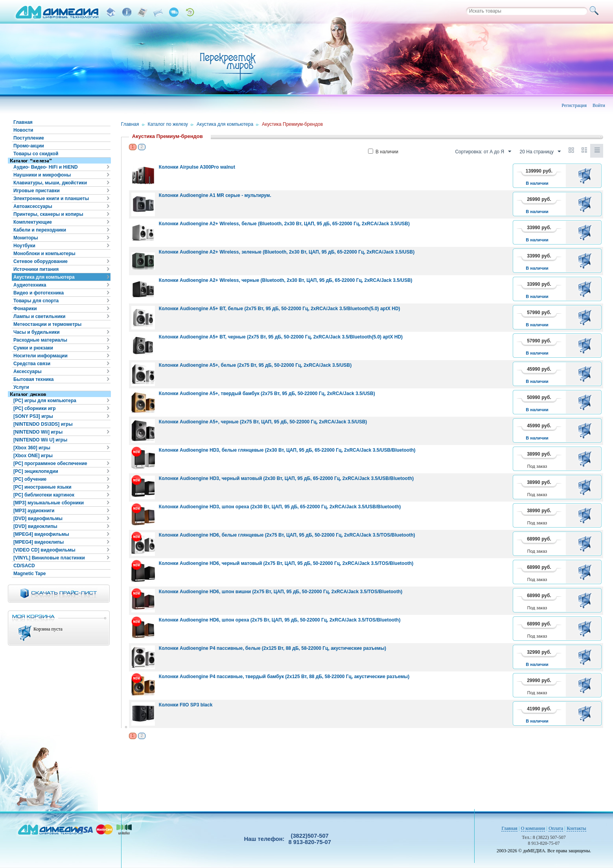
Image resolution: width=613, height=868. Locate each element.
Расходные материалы (40, 340)
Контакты (576, 828)
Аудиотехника (30, 285)
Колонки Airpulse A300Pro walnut (197, 167)
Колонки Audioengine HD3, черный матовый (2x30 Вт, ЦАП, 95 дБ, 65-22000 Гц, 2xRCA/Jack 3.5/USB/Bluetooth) (286, 478)
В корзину (586, 176)
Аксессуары (28, 371)
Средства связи (32, 364)
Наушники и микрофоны (42, 175)
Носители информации (40, 356)
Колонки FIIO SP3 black (186, 705)
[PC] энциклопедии (36, 471)
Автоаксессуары (33, 206)
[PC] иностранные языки (42, 487)
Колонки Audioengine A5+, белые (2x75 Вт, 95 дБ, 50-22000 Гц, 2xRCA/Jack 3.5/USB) (255, 365)
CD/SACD (24, 566)
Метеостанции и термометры (47, 324)
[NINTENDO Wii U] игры (40, 440)
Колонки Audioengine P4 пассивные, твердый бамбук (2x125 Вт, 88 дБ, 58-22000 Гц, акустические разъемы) (284, 677)
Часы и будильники (37, 332)
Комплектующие (33, 222)
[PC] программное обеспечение (50, 463)
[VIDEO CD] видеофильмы (44, 550)
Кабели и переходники (40, 230)
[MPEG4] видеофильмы (41, 534)
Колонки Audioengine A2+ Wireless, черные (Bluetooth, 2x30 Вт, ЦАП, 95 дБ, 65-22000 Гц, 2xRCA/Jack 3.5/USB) (286, 280)
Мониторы (26, 238)
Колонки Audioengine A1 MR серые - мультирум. (215, 195)
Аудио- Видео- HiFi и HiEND (46, 167)
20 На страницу (540, 152)
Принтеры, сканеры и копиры (48, 214)
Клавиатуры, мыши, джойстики (50, 183)
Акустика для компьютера (44, 277)
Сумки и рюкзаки (33, 348)
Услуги (21, 387)
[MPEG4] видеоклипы (39, 542)
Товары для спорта (36, 301)
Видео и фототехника (39, 293)
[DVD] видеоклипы (35, 526)
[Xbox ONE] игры (33, 456)
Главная (23, 122)
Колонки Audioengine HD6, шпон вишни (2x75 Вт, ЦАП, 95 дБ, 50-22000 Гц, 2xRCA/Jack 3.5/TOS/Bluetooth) (281, 592)
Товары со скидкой (36, 154)
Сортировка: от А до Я (483, 152)
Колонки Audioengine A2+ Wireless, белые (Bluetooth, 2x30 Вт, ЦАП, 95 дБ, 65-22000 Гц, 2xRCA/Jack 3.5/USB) (284, 224)
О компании (533, 828)
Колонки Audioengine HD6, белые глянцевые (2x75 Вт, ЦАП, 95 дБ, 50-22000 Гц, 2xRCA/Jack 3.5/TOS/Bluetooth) (287, 535)
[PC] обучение (30, 479)
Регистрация (574, 105)
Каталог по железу (168, 124)
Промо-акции (29, 146)
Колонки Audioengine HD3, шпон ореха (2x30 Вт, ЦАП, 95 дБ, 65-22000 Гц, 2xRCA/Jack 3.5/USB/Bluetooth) (280, 507)
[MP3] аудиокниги (34, 511)
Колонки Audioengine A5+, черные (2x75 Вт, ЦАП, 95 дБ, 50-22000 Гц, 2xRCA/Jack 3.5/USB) (263, 422)
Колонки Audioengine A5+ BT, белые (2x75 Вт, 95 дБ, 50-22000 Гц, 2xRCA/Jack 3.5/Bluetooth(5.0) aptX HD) (280, 309)
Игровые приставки (37, 191)
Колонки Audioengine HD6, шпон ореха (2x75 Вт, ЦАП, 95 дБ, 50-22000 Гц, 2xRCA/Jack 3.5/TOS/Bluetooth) (280, 620)
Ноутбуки (24, 246)
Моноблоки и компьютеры (44, 254)
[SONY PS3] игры (33, 416)
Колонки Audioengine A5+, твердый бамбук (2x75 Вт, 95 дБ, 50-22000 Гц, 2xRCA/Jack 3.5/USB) (267, 394)
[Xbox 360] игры (32, 448)
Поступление (29, 138)
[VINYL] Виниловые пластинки (49, 558)
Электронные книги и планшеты (51, 199)
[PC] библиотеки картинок (44, 495)
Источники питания (36, 269)
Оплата (556, 828)
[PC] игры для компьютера (45, 401)
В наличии (383, 152)
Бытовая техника (34, 379)
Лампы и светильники (39, 316)
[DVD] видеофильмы (38, 519)
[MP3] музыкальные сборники (49, 503)
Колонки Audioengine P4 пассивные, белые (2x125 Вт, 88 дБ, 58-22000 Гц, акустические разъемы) (272, 648)
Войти (599, 105)
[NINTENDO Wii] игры (38, 432)
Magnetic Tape (29, 574)
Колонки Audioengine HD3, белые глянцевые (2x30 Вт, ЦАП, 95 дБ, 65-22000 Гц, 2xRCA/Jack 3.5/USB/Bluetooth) (287, 450)
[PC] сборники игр (35, 408)
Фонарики (25, 309)
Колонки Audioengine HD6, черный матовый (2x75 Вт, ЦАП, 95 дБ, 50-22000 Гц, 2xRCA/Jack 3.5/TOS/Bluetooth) (286, 563)
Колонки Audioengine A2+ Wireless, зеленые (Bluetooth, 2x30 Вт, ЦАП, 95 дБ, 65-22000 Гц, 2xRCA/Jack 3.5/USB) (287, 252)
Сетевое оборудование (40, 261)
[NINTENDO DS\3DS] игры (43, 424)
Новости (23, 130)
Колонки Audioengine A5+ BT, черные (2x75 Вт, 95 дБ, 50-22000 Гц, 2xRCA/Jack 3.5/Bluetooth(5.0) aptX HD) (281, 337)
